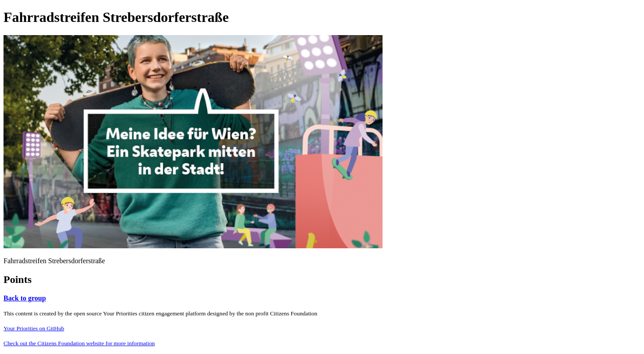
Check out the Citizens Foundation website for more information (79, 343)
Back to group (25, 298)
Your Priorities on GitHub (34, 328)
